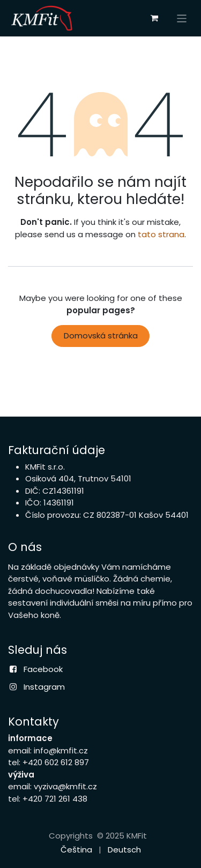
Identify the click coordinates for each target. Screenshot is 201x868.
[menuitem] (76, 850)
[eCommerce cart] (154, 18)
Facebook (43, 669)
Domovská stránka (101, 335)
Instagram (44, 687)
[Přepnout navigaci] (182, 18)
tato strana (161, 234)
